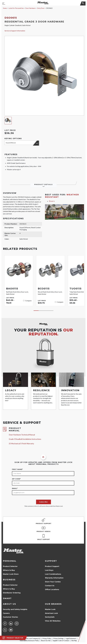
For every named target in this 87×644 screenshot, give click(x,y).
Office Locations (52, 590)
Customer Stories (10, 617)
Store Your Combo (53, 582)
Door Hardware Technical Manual (22, 435)
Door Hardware (30, 8)
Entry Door (41, 8)
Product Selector (10, 566)
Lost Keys (49, 570)
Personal (10, 561)
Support (51, 561)
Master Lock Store (11, 574)
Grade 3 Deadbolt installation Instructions (25, 439)
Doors (52, 201)
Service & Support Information (15, 31)
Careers (6, 613)
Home (5, 8)
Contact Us (50, 586)
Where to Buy (9, 570)
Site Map (74, 641)
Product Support (52, 566)
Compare (28, 301)
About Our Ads (46, 641)
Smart (7, 598)
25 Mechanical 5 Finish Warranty (21, 444)
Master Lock (50, 609)
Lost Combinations (53, 574)
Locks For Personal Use (16, 8)
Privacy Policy (47, 638)
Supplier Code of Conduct (61, 641)
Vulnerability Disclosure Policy (29, 641)
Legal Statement (71, 638)
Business (9, 580)
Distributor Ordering (12, 593)
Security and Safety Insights (15, 609)
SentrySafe (50, 617)
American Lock (51, 613)
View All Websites (53, 621)
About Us (9, 604)
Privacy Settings (58, 638)
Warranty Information (54, 578)
